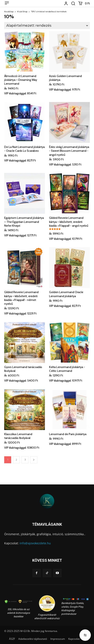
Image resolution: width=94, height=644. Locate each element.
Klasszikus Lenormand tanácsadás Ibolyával (18, 436)
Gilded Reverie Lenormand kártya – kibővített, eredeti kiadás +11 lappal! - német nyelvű (21, 298)
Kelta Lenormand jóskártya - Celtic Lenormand (67, 369)
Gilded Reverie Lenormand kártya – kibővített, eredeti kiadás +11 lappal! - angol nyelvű (69, 222)
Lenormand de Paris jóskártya (68, 434)
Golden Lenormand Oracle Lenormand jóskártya (66, 294)
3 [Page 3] (25, 460)
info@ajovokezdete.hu (35, 543)
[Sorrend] (47, 26)
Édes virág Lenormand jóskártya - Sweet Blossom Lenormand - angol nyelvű (69, 151)
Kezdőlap (9, 12)
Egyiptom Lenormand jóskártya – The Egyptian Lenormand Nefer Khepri (24, 222)
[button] (73, 3)
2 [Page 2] (16, 460)
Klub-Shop (22, 12)
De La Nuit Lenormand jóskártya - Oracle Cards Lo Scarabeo (24, 149)
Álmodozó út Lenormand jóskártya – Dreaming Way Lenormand (21, 80)
